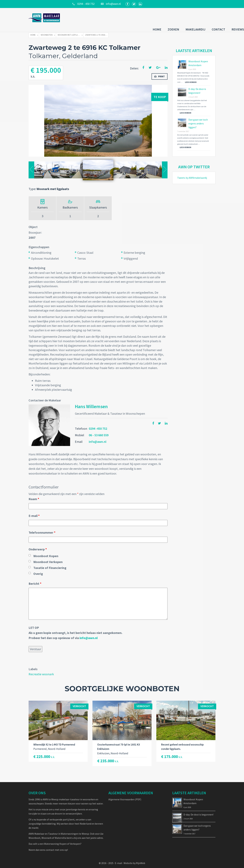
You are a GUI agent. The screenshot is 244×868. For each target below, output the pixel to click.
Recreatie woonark (41, 670)
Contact (190, 17)
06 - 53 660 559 (99, 431)
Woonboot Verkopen (48, 558)
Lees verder (191, 78)
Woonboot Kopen (46, 552)
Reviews (209, 17)
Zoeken (145, 17)
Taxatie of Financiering (50, 563)
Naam (34, 495)
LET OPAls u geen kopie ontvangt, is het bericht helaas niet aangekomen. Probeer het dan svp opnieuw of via (75, 628)
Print (160, 72)
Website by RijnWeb (134, 859)
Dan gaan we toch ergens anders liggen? (198, 119)
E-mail (34, 511)
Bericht (35, 579)
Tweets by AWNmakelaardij (192, 173)
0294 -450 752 (98, 424)
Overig (38, 569)
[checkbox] (30, 551)
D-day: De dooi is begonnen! (198, 810)
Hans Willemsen (91, 402)
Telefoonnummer (42, 528)
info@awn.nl (98, 437)
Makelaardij (167, 17)
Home (128, 17)
